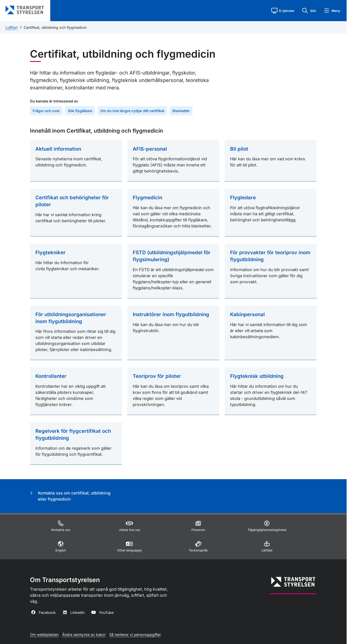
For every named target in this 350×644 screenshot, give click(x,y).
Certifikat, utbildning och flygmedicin (55, 27)
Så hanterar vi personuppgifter (135, 635)
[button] (283, 11)
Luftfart (11, 27)
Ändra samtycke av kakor (84, 635)
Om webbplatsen (44, 635)
